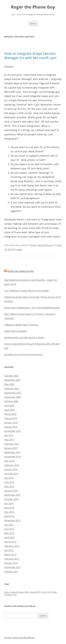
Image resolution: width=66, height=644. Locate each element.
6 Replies (9, 66)
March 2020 (10, 414)
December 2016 (12, 452)
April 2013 (9, 537)
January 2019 (11, 422)
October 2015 (11, 474)
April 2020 (9, 410)
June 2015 (9, 482)
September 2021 (13, 393)
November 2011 (13, 567)
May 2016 (9, 461)
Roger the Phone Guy (33, 7)
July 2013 (9, 525)
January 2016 (11, 469)
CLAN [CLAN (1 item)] (49, 592)
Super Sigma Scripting (16, 331)
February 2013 (12, 546)
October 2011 (11, 571)
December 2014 (12, 495)
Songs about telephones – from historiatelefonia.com (32, 308)
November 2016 (13, 457)
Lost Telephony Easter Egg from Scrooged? (26, 291)
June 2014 (9, 508)
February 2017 (12, 444)
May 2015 (9, 486)
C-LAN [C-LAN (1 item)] (43, 592)
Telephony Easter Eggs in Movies (21, 325)
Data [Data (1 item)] (55, 592)
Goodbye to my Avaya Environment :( (24, 354)
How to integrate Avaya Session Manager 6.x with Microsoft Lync (31, 56)
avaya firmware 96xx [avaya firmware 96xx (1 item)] (20, 592)
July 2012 (9, 550)
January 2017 (11, 448)
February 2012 (12, 559)
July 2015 (9, 478)
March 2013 (10, 542)
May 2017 (9, 440)
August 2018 (11, 427)
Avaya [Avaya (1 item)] (7, 592)
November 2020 (13, 397)
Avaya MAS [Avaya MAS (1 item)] (35, 592)
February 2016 (12, 465)
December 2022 (12, 380)
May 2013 (9, 533)
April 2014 (9, 516)
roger (19, 249)
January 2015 (11, 491)
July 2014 (9, 503)
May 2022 (9, 384)
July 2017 (9, 435)
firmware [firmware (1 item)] (8, 595)
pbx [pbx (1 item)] (15, 595)
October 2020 (11, 401)
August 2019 (11, 418)
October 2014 (11, 499)
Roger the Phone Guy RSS (20, 271)
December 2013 (12, 520)
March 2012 (10, 554)
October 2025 (11, 376)
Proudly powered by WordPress (20, 638)
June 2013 (9, 529)
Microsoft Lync (45, 245)
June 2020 (9, 405)
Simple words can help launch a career (24, 337)
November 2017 (13, 431)
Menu (33, 23)
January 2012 (11, 563)
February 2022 (12, 388)
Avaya (33, 245)
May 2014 (9, 512)
